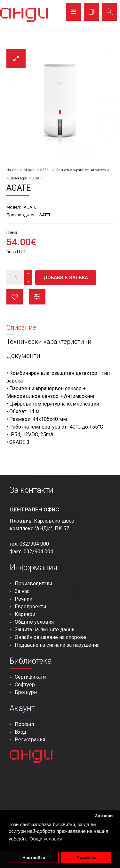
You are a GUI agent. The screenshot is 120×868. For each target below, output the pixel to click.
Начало (12, 170)
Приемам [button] (86, 858)
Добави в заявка (66, 278)
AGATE (38, 178)
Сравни (37, 297)
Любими (15, 297)
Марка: (29, 170)
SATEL (45, 170)
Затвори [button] (104, 816)
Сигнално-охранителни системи (82, 170)
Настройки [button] (34, 858)
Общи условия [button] (46, 839)
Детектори (19, 178)
